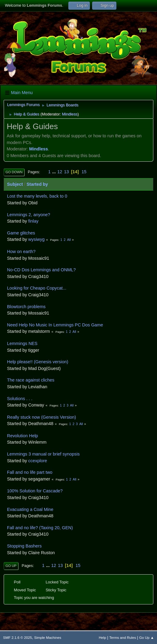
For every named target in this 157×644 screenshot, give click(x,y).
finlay (34, 221)
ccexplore (38, 461)
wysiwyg (37, 239)
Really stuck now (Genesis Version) (41, 417)
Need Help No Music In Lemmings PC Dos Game (55, 325)
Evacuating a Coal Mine (30, 509)
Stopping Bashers (24, 546)
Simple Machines (48, 637)
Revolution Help (23, 436)
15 (84, 172)
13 (66, 172)
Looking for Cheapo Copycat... (37, 288)
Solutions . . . (20, 399)
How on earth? (21, 252)
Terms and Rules (123, 637)
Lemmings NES (22, 343)
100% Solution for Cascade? (35, 491)
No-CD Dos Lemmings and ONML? (41, 270)
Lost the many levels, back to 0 (37, 196)
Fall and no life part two (30, 472)
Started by (37, 184)
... (55, 172)
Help (102, 637)
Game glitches (21, 233)
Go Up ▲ (147, 637)
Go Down (14, 172)
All (69, 240)
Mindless (70, 114)
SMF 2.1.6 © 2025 (18, 637)
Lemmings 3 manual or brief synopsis (43, 454)
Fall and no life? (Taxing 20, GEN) (40, 528)
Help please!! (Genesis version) (38, 362)
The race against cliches (31, 380)
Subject (15, 184)
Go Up (11, 566)
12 (60, 172)
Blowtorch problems (26, 307)
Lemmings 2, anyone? (29, 215)
